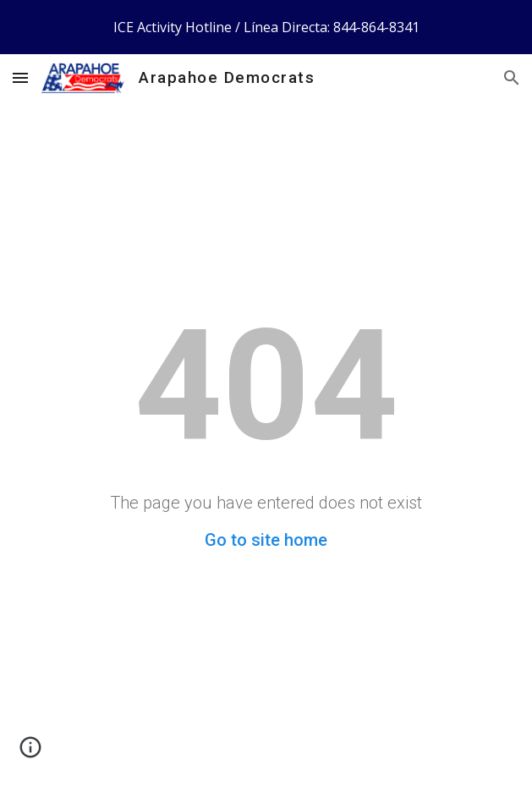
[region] (266, 27)
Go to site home (266, 540)
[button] (20, 77)
